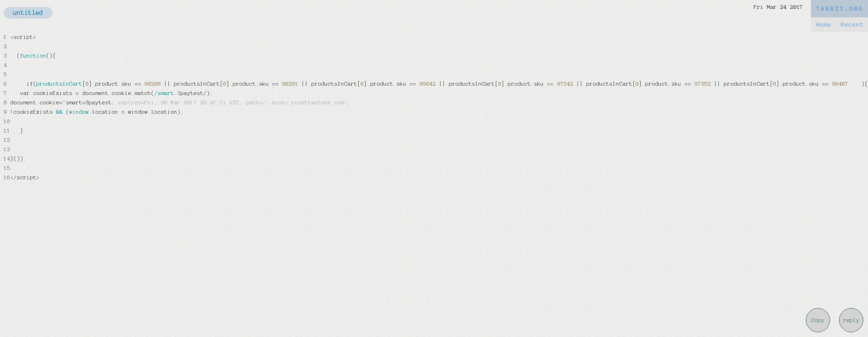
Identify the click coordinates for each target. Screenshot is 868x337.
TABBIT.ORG (839, 9)
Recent (852, 25)
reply (851, 320)
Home (823, 25)
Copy (818, 320)
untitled (28, 13)
